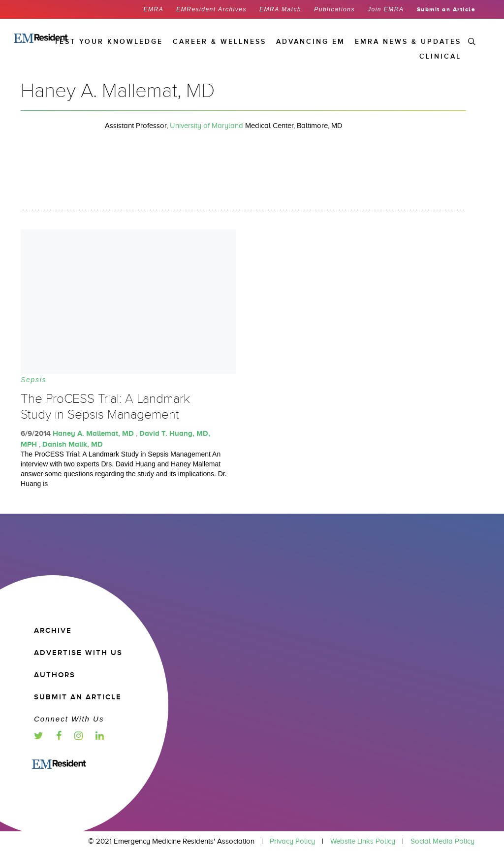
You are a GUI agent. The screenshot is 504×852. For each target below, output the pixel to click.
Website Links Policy (363, 841)
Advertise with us (78, 653)
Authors (55, 675)
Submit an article (78, 697)
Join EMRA (386, 9)
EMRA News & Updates (408, 42)
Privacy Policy (292, 841)
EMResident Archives (211, 9)
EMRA (154, 9)
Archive (53, 631)
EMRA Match (280, 9)
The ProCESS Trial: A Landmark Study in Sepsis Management (105, 407)
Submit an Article (446, 9)
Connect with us (69, 719)
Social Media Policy (442, 841)
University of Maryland (206, 126)
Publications (334, 9)
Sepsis (33, 380)
